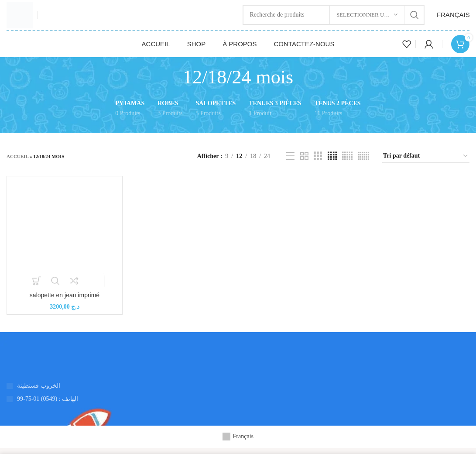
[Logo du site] (23, 18)
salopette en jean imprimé (65, 301)
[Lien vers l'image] (7, 365)
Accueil (17, 163)
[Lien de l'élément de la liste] (119, 405)
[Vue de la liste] (290, 163)
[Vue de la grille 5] (347, 163)
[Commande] (426, 163)
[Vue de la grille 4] (332, 163)
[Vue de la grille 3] (318, 163)
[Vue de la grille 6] (364, 163)
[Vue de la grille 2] (304, 163)
